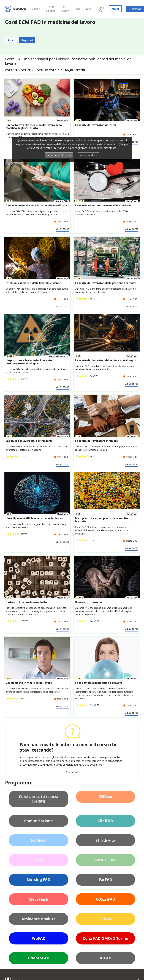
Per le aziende (51, 9)
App (77, 9)
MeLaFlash (38, 899)
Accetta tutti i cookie (59, 155)
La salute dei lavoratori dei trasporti (29, 441)
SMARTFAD (105, 860)
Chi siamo (65, 9)
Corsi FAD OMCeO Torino (106, 938)
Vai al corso (62, 229)
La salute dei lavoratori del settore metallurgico (106, 360)
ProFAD (38, 938)
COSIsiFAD (106, 899)
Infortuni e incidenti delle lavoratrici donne (33, 283)
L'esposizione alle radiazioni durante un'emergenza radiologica (29, 362)
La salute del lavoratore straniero (96, 441)
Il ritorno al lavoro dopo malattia (27, 602)
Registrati (27, 40)
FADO (39, 860)
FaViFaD (38, 840)
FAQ (88, 9)
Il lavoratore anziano (88, 602)
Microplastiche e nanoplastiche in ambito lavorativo (101, 520)
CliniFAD (105, 821)
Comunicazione (38, 821)
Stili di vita (105, 840)
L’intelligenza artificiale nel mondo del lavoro (34, 518)
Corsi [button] (35, 9)
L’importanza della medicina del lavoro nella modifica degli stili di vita (34, 127)
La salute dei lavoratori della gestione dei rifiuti (105, 283)
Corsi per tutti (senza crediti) (39, 799)
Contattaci (72, 772)
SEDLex (106, 796)
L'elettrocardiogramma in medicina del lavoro (104, 206)
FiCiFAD (105, 919)
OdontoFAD (39, 958)
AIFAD (106, 958)
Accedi (115, 9)
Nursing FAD (38, 879)
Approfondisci (88, 155)
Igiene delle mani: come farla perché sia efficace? (37, 206)
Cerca (100, 9)
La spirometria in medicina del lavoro (99, 683)
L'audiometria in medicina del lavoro (29, 683)
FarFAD (105, 879)
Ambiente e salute (39, 919)
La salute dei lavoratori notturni (95, 125)
